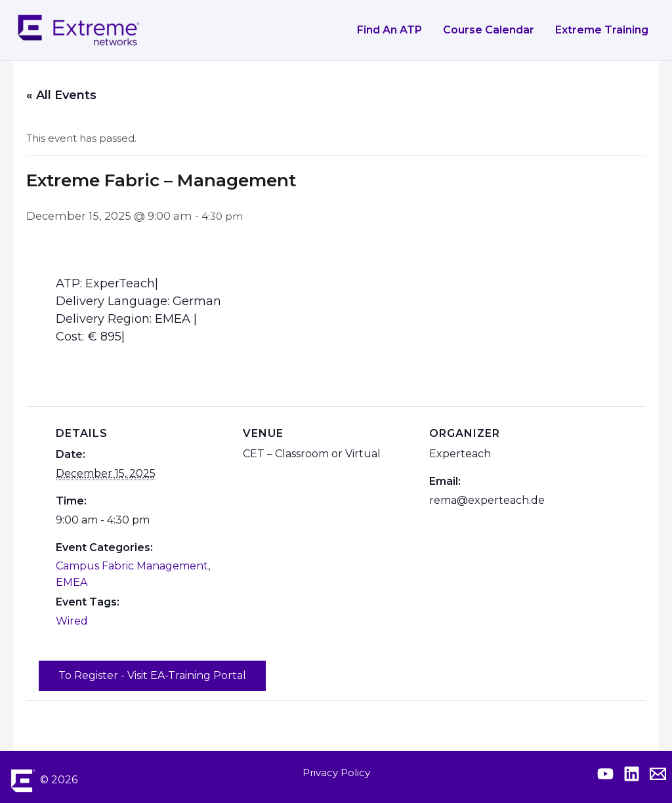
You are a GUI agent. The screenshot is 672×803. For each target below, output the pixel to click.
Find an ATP (389, 30)
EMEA (72, 582)
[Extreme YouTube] (605, 774)
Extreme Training (602, 30)
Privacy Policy (336, 772)
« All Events (61, 95)
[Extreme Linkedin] (632, 774)
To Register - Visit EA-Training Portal (152, 675)
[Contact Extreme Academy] (658, 774)
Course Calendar (489, 30)
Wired (72, 621)
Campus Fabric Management (132, 566)
